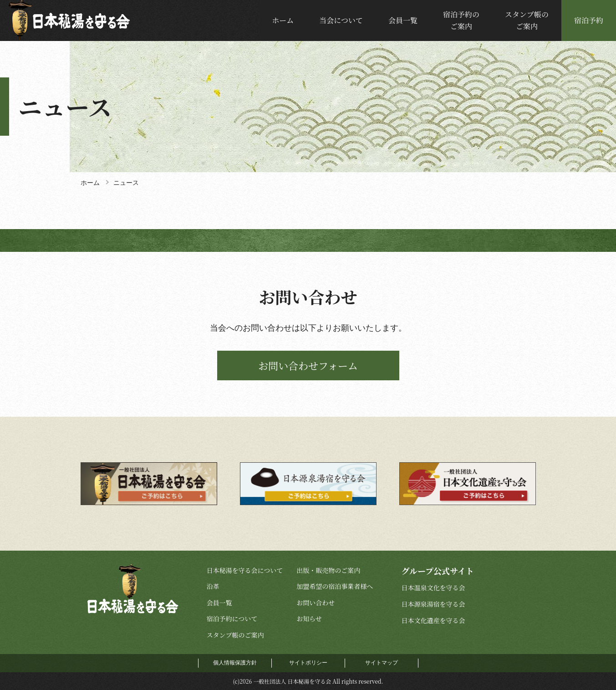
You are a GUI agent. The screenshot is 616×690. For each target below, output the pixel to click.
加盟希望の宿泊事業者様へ (335, 586)
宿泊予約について (232, 618)
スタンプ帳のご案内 (527, 20)
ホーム (283, 20)
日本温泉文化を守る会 (433, 588)
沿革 (213, 586)
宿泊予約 (589, 20)
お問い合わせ (316, 603)
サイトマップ (382, 663)
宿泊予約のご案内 (461, 20)
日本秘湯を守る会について (245, 570)
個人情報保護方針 (235, 663)
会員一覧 (403, 20)
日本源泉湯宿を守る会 (433, 604)
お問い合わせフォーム (308, 365)
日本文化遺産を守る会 (433, 620)
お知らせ (309, 618)
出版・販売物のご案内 (328, 570)
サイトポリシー (308, 663)
